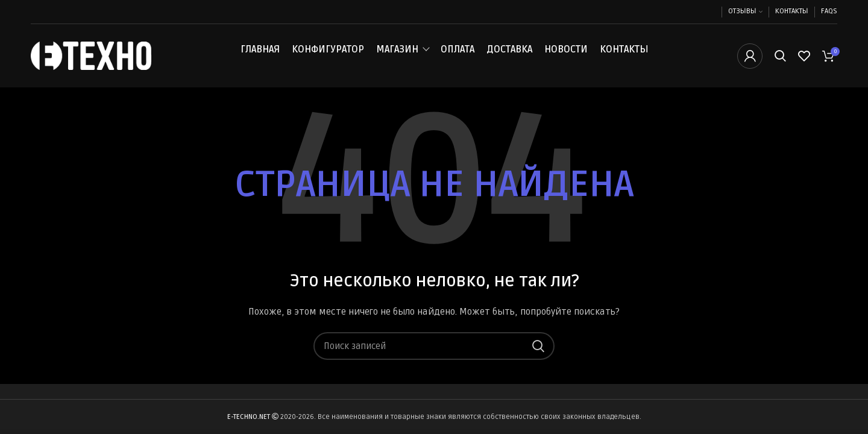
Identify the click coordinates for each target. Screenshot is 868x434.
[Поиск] (780, 56)
